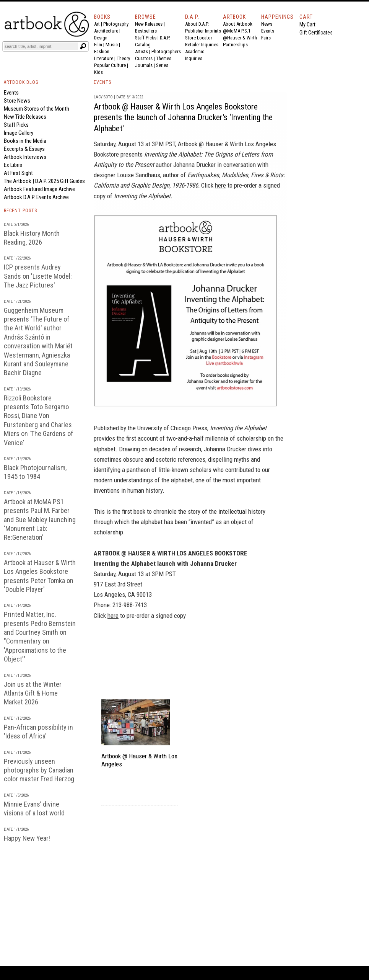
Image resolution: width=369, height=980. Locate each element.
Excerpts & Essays (24, 149)
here (220, 185)
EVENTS (102, 82)
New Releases (149, 24)
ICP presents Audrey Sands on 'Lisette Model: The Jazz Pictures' (38, 276)
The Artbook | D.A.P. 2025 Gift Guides (44, 181)
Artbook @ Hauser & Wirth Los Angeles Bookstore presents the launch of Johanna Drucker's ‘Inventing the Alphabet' (183, 118)
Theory (123, 58)
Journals (144, 65)
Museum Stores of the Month (37, 109)
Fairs (266, 38)
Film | (100, 45)
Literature (104, 58)
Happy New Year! (27, 838)
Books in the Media (25, 141)
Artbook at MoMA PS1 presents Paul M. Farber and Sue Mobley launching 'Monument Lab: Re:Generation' (40, 520)
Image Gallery (19, 133)
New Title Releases (25, 117)
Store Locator (199, 38)
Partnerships (235, 45)
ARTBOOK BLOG (21, 82)
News (267, 24)
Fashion (102, 51)
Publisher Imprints (203, 31)
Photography (116, 24)
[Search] (41, 46)
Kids (98, 72)
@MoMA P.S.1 (237, 31)
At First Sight (18, 173)
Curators (144, 58)
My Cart (307, 24)
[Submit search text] (83, 46)
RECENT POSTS (20, 211)
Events (268, 31)
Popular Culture (110, 65)
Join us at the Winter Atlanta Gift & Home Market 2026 (33, 693)
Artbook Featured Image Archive (39, 189)
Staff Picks (146, 38)
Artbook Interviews (25, 157)
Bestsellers (146, 31)
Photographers (166, 51)
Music (112, 45)
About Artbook (238, 24)
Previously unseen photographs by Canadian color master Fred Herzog (39, 770)
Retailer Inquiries (202, 45)
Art (97, 24)
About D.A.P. (197, 24)
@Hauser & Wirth (240, 38)
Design (101, 38)
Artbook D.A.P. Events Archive (36, 197)
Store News (17, 101)
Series (162, 65)
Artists (141, 51)
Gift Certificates (316, 33)
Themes (164, 58)
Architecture (106, 31)
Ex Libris (13, 165)
